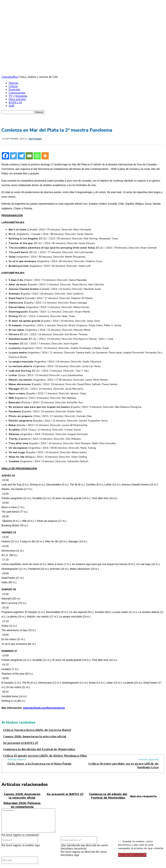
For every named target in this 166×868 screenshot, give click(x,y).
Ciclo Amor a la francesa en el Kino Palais (39, 761)
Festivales (14, 89)
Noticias (13, 83)
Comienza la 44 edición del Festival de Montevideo (35, 748)
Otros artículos (17, 99)
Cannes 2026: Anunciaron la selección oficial (31, 736)
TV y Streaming (18, 96)
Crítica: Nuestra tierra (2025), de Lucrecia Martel (33, 730)
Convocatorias (17, 93)
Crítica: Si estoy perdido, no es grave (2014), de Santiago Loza (124, 763)
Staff (11, 106)
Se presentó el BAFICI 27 (18, 742)
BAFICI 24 (15, 102)
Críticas (13, 86)
